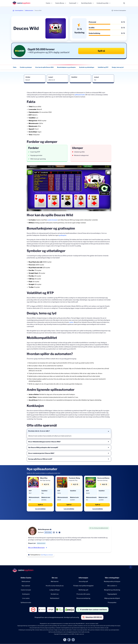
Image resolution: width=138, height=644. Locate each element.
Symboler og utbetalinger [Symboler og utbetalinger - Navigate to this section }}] (87, 67)
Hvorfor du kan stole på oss (55, 586)
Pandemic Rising (74, 478)
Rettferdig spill (83, 590)
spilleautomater (80, 95)
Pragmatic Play (73, 480)
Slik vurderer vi (112, 586)
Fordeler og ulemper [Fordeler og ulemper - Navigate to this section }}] (26, 67)
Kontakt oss (55, 594)
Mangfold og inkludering (112, 590)
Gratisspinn (26, 594)
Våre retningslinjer (112, 578)
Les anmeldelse (40, 509)
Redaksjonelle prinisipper (112, 581)
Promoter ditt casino (83, 594)
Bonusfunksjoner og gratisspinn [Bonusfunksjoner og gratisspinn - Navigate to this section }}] (66, 67)
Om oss (55, 578)
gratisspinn (63, 235)
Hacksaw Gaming (102, 480)
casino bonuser (52, 220)
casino (71, 322)
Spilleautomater (29, 10)
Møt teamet (55, 581)
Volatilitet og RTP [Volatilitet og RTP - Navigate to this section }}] (103, 67)
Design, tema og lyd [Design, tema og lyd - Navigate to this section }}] (118, 67)
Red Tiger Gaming (45, 480)
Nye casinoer (26, 586)
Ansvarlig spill (83, 581)
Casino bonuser (26, 590)
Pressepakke (112, 603)
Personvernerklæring (83, 598)
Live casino (26, 598)
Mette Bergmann (44, 529)
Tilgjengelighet (112, 594)
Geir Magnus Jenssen (47, 555)
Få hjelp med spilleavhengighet (83, 586)
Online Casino (26, 578)
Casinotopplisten (19, 10)
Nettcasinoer (26, 581)
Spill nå (101, 51)
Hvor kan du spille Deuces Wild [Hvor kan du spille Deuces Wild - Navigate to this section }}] (44, 67)
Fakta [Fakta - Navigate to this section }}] (15, 67)
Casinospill (73, 3)
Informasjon (83, 578)
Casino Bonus (60, 3)
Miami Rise (44, 478)
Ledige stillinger (55, 590)
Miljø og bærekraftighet (112, 598)
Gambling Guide (86, 3)
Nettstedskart (55, 598)
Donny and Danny (103, 478)
